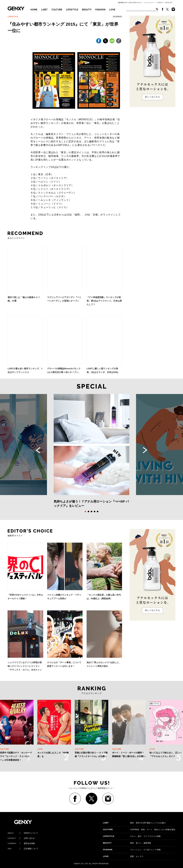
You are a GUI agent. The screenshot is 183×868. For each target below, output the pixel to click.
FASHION (100, 10)
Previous (38, 450)
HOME (34, 10)
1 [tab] (85, 512)
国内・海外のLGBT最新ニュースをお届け (134, 823)
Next (145, 450)
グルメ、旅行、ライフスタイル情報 (132, 836)
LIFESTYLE (72, 10)
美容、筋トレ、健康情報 (127, 843)
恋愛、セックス (123, 856)
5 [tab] (98, 512)
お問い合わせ (21, 838)
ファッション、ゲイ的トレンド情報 (132, 850)
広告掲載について (23, 849)
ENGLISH (169, 3)
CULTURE (57, 10)
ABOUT (160, 3)
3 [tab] (91, 512)
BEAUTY (87, 10)
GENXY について (23, 833)
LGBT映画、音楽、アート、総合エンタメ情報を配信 (139, 830)
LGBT (44, 10)
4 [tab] (95, 512)
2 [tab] (88, 512)
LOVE (112, 10)
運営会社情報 (21, 843)
